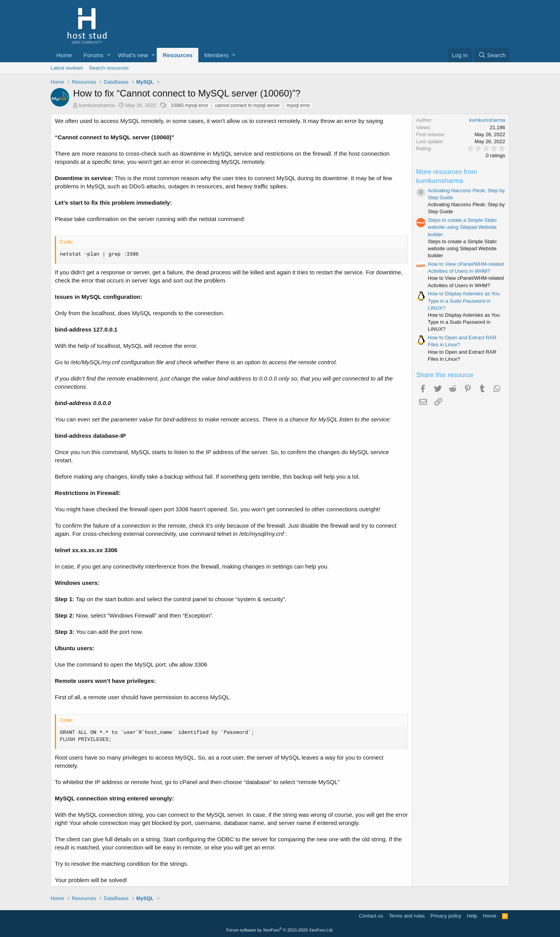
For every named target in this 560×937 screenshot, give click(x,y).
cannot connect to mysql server (247, 105)
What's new (133, 55)
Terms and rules (407, 916)
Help (472, 916)
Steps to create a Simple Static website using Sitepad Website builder (462, 227)
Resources (178, 55)
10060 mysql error (190, 105)
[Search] (492, 55)
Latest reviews (67, 68)
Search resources (109, 68)
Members (216, 55)
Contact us (371, 916)
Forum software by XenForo (280, 930)
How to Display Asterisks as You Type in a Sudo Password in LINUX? (464, 301)
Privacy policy (446, 916)
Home (64, 55)
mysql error (298, 105)
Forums (94, 55)
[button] (109, 55)
